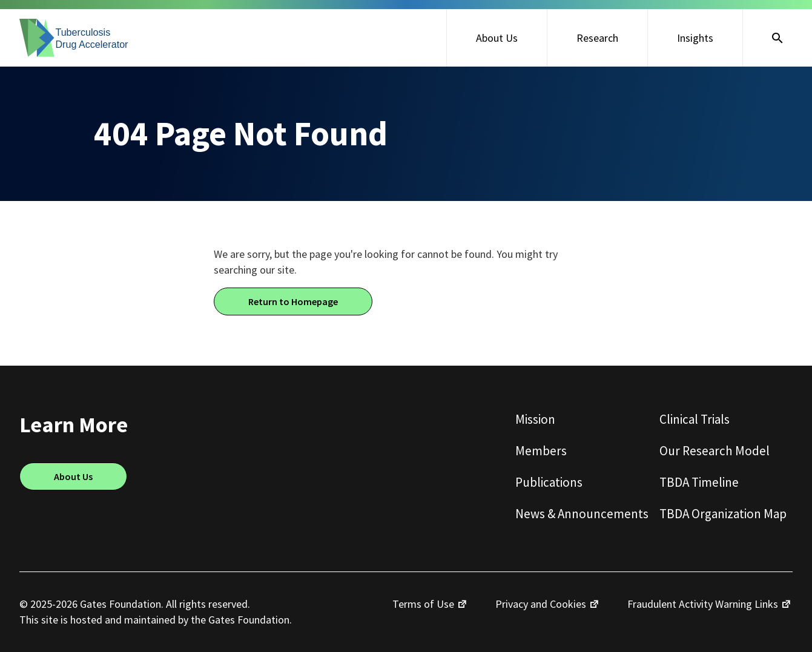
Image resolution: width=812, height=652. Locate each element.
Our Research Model (715, 451)
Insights (695, 38)
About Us (497, 38)
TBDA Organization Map (723, 514)
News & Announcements (582, 514)
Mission (535, 419)
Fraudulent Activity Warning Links (703, 604)
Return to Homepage (293, 301)
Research (597, 38)
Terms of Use (423, 604)
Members (541, 451)
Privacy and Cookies (541, 604)
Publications (549, 482)
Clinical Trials (695, 419)
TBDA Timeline (699, 482)
